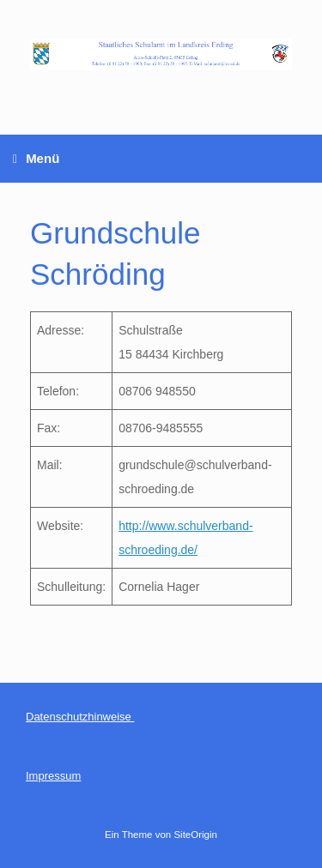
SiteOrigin (195, 835)
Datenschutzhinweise (80, 717)
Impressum (53, 776)
